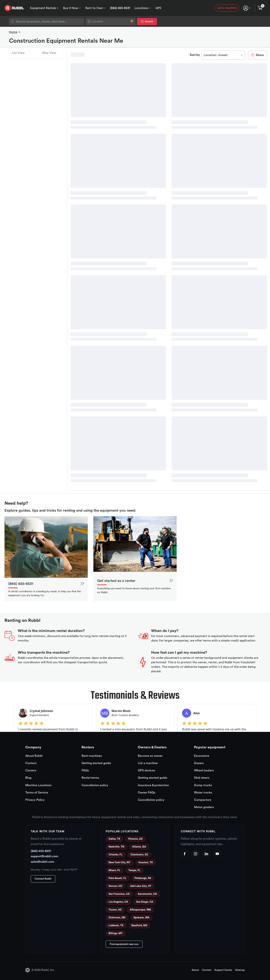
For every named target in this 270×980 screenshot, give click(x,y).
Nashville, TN (116, 847)
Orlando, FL (115, 855)
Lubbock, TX (116, 925)
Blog (28, 778)
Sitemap (240, 970)
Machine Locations (38, 785)
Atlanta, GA (139, 847)
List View (18, 53)
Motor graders (204, 807)
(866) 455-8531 (120, 8)
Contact (31, 763)
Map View (49, 53)
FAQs (85, 770)
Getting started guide (96, 763)
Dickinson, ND (117, 918)
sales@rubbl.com (42, 862)
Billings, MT (115, 933)
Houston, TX (146, 862)
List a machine (227, 8)
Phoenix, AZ (135, 839)
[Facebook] (185, 854)
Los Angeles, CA (118, 902)
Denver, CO (115, 886)
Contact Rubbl (43, 879)
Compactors (203, 800)
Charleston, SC (139, 855)
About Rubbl (34, 756)
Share (258, 55)
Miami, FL (114, 870)
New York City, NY (119, 862)
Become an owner (150, 756)
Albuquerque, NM (140, 910)
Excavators (202, 756)
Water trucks (203, 793)
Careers (31, 770)
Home (13, 32)
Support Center (223, 970)
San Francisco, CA (119, 894)
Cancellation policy (95, 785)
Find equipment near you (124, 944)
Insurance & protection (153, 785)
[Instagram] (196, 854)
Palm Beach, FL (117, 878)
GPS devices (146, 770)
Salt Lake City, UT (141, 886)
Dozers (199, 763)
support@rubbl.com (44, 856)
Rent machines (92, 756)
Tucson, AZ (115, 910)
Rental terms (90, 778)
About (195, 970)
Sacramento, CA (147, 894)
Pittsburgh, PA (143, 878)
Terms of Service (37, 793)
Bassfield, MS (139, 925)
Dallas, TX (114, 839)
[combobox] (46, 22)
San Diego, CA (145, 902)
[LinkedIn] (206, 854)
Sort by (195, 55)
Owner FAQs (147, 793)
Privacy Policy (35, 800)
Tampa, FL (134, 870)
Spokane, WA (141, 918)
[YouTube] (217, 854)
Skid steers (202, 778)
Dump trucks (203, 785)
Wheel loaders (204, 770)
